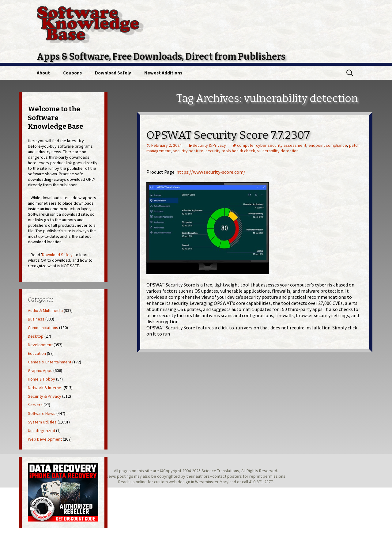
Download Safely (113, 73)
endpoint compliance (328, 145)
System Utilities (42, 422)
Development (40, 345)
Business (36, 319)
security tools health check (230, 151)
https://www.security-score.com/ (211, 172)
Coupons (72, 73)
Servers (35, 405)
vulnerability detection (278, 151)
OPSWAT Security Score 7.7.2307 (228, 135)
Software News (42, 413)
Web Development (45, 439)
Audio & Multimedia (45, 310)
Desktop (36, 336)
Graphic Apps (40, 370)
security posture (188, 151)
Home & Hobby (41, 379)
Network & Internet (45, 388)
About (43, 73)
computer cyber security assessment (272, 145)
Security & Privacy (209, 145)
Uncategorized (41, 431)
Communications (43, 328)
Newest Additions (163, 73)
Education (37, 353)
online (141, 482)
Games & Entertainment (50, 362)
